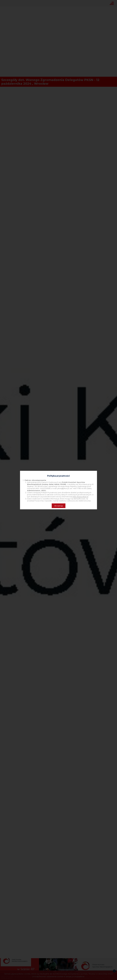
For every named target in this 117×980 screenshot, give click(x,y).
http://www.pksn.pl (81, 497)
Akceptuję (59, 506)
